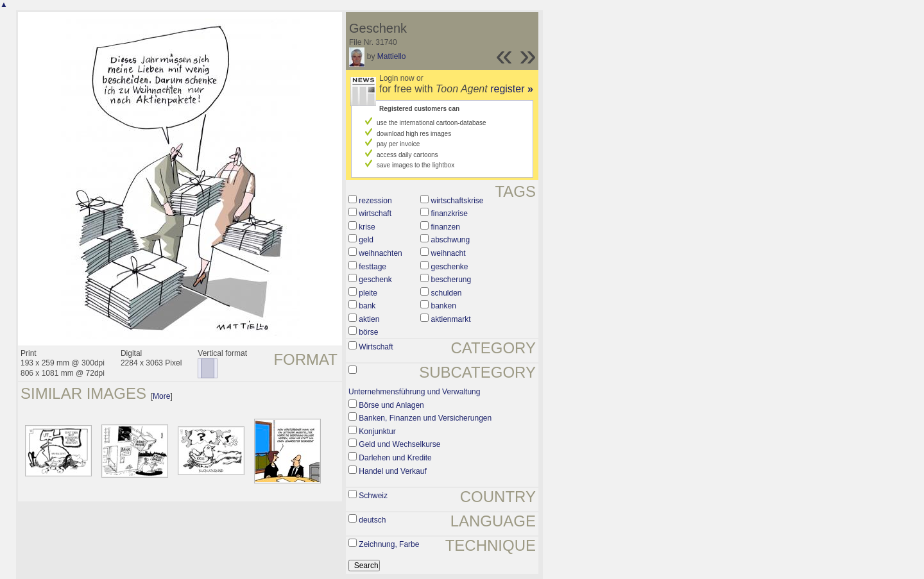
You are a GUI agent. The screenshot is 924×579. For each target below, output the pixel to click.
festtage (372, 267)
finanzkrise (449, 214)
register (512, 89)
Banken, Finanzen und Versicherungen (425, 418)
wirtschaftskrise (457, 201)
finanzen (445, 227)
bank (367, 306)
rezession (375, 201)
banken (443, 306)
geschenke (449, 267)
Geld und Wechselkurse (399, 444)
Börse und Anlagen (391, 405)
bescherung (451, 280)
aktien (369, 319)
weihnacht (448, 253)
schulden (446, 293)
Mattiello (392, 56)
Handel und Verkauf (392, 471)
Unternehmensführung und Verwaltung (414, 392)
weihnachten (380, 253)
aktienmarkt (450, 319)
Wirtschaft (376, 347)
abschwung (450, 240)
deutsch (372, 520)
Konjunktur (377, 432)
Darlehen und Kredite (395, 458)
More (161, 396)
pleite (368, 293)
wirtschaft (375, 214)
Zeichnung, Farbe (389, 544)
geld (366, 240)
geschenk (375, 280)
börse (368, 332)
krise (367, 227)
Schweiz (373, 496)
